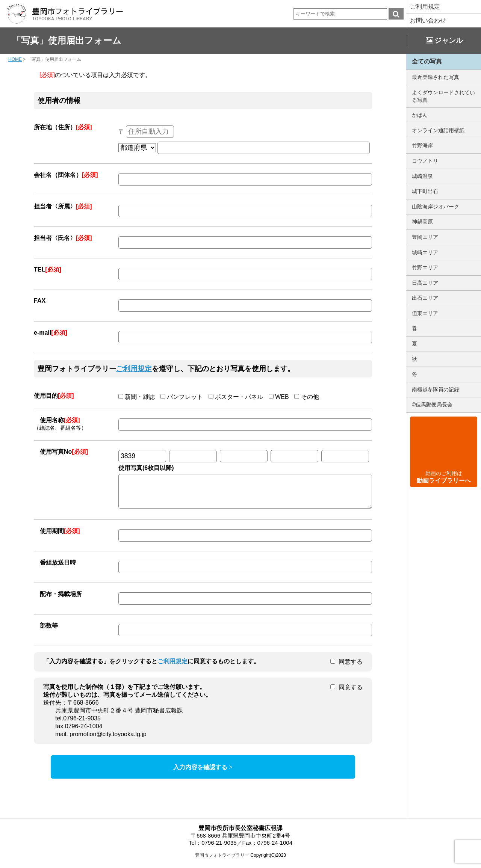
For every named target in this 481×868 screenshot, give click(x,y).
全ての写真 (427, 61)
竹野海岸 (422, 145)
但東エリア (425, 313)
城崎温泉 (422, 176)
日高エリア (425, 283)
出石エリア (425, 298)
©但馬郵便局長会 (432, 405)
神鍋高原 (422, 222)
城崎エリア (425, 252)
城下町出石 (425, 191)
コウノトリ (425, 161)
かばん (420, 115)
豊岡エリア (425, 237)
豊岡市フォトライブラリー (222, 861)
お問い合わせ (428, 20)
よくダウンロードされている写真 (443, 96)
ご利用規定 (425, 7)
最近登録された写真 (436, 77)
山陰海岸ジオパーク (436, 207)
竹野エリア (425, 267)
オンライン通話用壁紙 (438, 130)
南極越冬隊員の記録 (436, 389)
